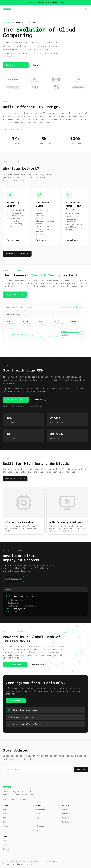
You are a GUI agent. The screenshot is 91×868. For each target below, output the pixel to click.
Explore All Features (16, 254)
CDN (4, 810)
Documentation (39, 810)
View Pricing (14, 701)
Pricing (6, 826)
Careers (66, 818)
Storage (6, 822)
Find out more (13, 240)
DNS (4, 818)
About (65, 810)
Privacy (6, 841)
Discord (29, 864)
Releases (36, 814)
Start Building (12, 579)
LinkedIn (10, 864)
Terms (5, 845)
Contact (66, 822)
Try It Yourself (13, 295)
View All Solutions (14, 479)
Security (7, 849)
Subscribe (81, 769)
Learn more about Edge (13, 129)
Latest (65, 814)
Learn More (38, 65)
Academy (36, 830)
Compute (6, 814)
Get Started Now (14, 65)
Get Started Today (14, 400)
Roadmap (36, 818)
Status (35, 822)
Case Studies (38, 826)
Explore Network (39, 665)
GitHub (20, 864)
